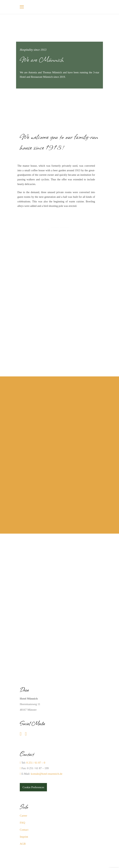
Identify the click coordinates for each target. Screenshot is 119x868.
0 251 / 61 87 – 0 (36, 763)
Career (23, 816)
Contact (24, 830)
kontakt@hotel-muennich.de (47, 774)
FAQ (22, 823)
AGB (23, 844)
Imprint (24, 837)
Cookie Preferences (33, 787)
